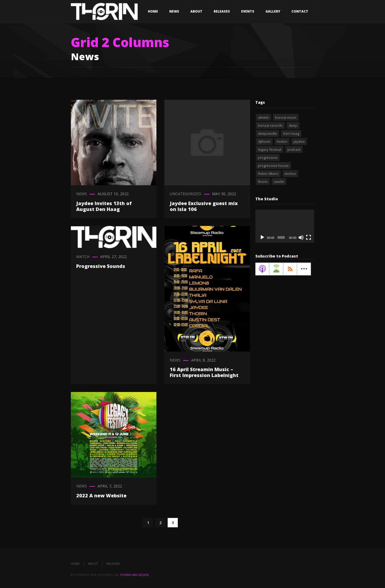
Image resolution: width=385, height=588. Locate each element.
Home (153, 11)
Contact (300, 11)
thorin (263, 182)
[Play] (262, 237)
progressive (268, 157)
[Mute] (301, 237)
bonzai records (270, 125)
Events (248, 11)
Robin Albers (268, 174)
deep (293, 125)
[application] (285, 226)
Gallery (273, 11)
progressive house (273, 166)
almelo (263, 117)
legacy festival (270, 149)
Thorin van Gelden (134, 575)
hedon (282, 141)
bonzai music (286, 117)
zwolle (279, 182)
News (174, 11)
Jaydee (299, 141)
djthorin (264, 141)
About (196, 11)
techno (290, 174)
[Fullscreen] (309, 237)
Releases (222, 11)
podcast (294, 149)
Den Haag (291, 133)
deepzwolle (267, 133)
